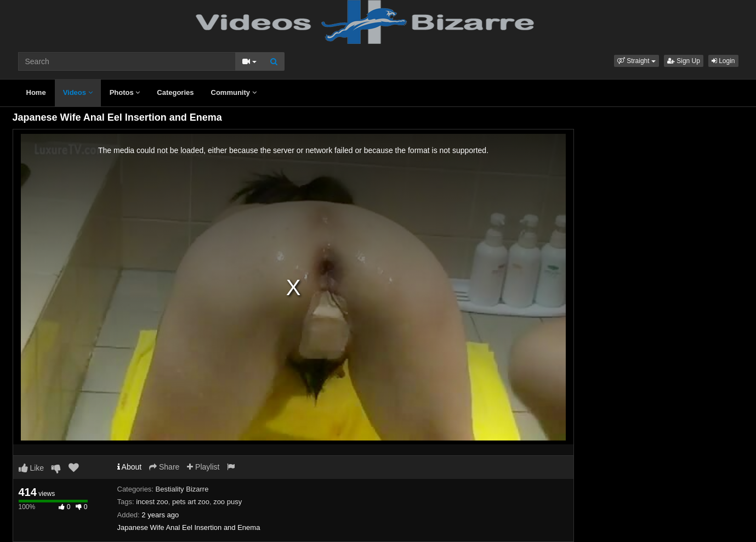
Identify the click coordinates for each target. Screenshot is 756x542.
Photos (125, 92)
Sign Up (684, 61)
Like (32, 468)
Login (723, 61)
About (130, 467)
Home (36, 92)
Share (164, 467)
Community (234, 92)
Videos (78, 92)
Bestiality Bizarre (182, 489)
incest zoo (152, 502)
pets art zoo (191, 502)
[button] (636, 61)
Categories (175, 92)
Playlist (203, 467)
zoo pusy (228, 502)
